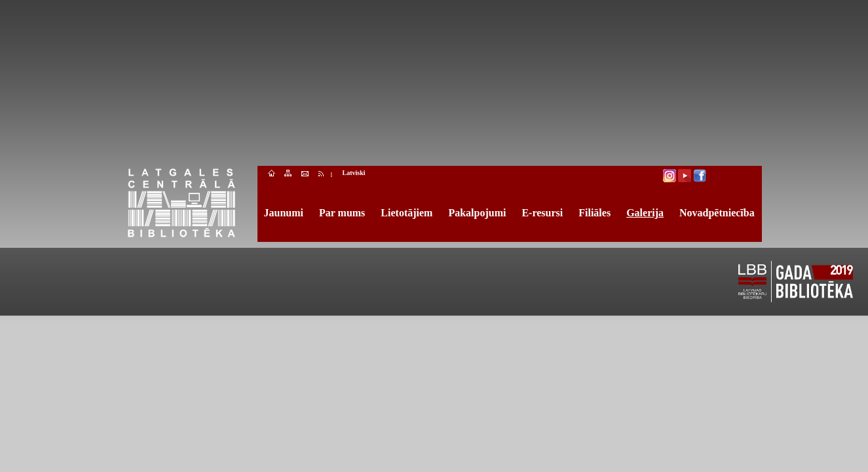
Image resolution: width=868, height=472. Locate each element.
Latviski (354, 173)
